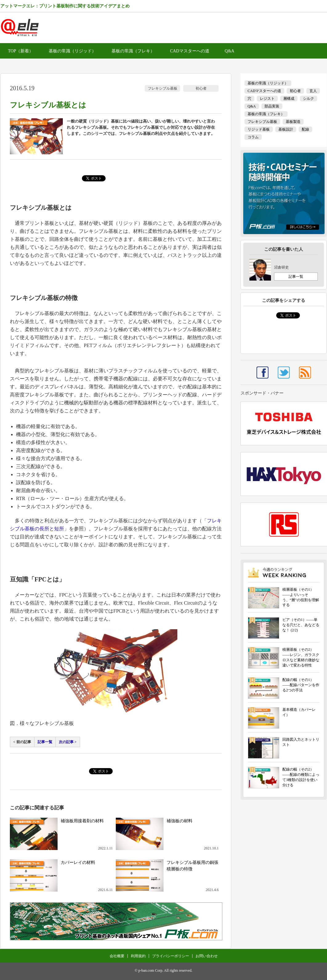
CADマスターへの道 (190, 51)
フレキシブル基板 (163, 88)
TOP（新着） (21, 51)
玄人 (313, 91)
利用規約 (138, 956)
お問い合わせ (207, 956)
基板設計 (286, 129)
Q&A (230, 51)
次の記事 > (68, 742)
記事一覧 (45, 742)
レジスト (267, 99)
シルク (309, 99)
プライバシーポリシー (171, 956)
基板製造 (293, 122)
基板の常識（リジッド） (72, 51)
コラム (253, 137)
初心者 (201, 88)
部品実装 (272, 106)
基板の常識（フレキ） (133, 51)
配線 (305, 129)
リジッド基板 (259, 129)
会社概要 (117, 956)
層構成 (289, 99)
